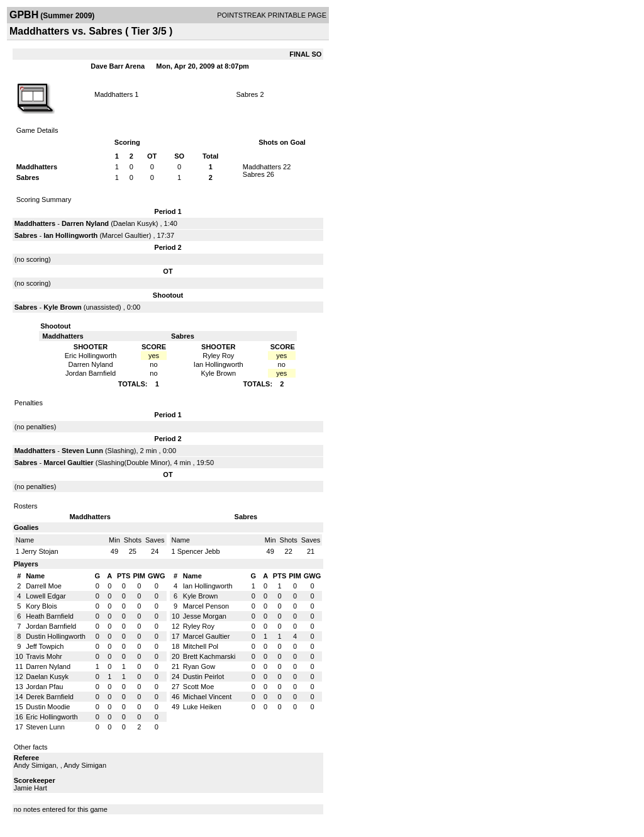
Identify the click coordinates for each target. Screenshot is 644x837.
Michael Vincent (207, 697)
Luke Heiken (202, 707)
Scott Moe (199, 687)
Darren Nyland (85, 223)
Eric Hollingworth (52, 717)
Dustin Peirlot (203, 677)
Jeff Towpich (45, 646)
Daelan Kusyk (135, 223)
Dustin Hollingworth (56, 636)
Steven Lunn (82, 451)
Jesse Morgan (205, 616)
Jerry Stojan (40, 551)
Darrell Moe (44, 586)
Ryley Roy (199, 626)
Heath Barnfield (50, 616)
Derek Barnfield (50, 697)
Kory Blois (42, 606)
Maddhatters (114, 94)
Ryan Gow (199, 666)
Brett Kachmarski (209, 656)
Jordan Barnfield (51, 626)
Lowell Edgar (46, 596)
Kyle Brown (63, 307)
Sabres (247, 94)
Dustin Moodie (48, 707)
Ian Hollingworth (70, 235)
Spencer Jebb (199, 551)
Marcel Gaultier (125, 235)
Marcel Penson (206, 606)
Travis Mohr (44, 656)
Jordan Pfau (44, 687)
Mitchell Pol (201, 646)
